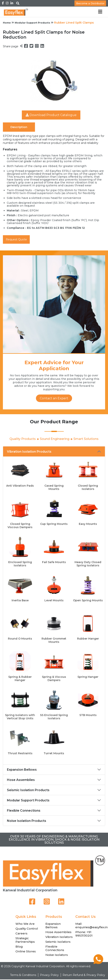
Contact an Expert (54, 398)
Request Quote (16, 239)
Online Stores (26, 951)
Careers (21, 933)
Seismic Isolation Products (28, 790)
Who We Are (25, 924)
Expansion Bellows (22, 770)
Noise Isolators (57, 955)
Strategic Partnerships (25, 940)
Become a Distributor (90, 3)
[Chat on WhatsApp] (98, 963)
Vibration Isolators (59, 937)
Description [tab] (19, 127)
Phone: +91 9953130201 (84, 934)
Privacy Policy (49, 975)
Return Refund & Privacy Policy (84, 975)
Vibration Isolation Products (29, 452)
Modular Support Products (32, 23)
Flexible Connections (24, 811)
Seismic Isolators (58, 942)
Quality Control (27, 929)
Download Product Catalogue (51, 115)
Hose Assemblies (21, 780)
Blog (19, 946)
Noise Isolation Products (27, 821)
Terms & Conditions (23, 975)
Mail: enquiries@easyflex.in (91, 925)
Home (7, 23)
